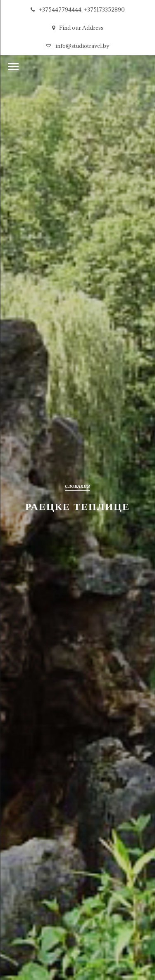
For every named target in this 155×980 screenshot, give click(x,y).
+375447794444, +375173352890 (78, 9)
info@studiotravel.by (78, 46)
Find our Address (78, 28)
